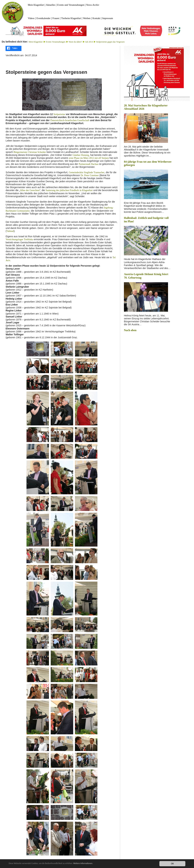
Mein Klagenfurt (36, 5)
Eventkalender (44, 18)
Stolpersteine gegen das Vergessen (110, 42)
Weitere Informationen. (94, 864)
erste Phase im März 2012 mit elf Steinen (89, 158)
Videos (31, 18)
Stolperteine (59, 114)
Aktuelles (51, 5)
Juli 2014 (89, 42)
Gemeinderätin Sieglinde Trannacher (87, 172)
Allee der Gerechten (30, 190)
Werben (87, 18)
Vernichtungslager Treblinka (19, 239)
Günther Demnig (81, 155)
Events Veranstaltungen (56, 42)
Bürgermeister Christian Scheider (30, 152)
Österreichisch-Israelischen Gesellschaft (70, 120)
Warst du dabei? (75, 42)
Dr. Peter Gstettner (90, 175)
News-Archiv (93, 5)
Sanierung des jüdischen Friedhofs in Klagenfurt (69, 190)
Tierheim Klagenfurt (71, 18)
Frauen (56, 18)
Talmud (10, 231)
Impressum (108, 18)
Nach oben (130, 330)
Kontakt (96, 18)
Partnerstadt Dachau (89, 164)
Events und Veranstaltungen (71, 5)
